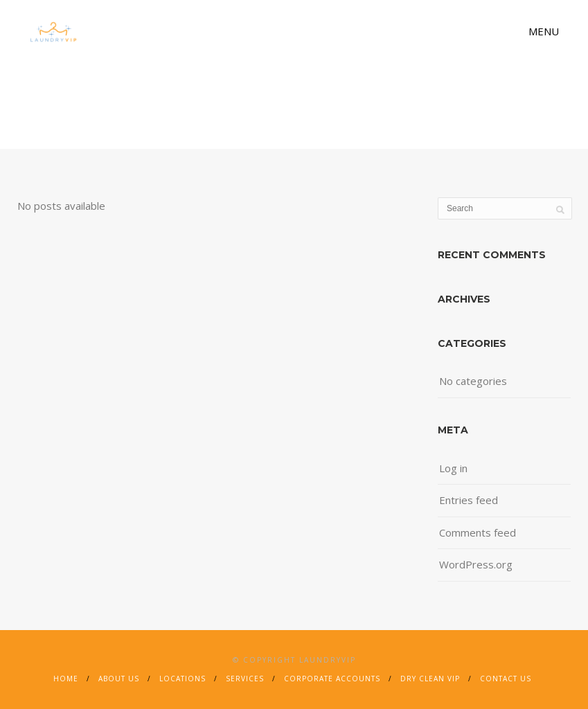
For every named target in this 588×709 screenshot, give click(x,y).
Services (245, 679)
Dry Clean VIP (430, 679)
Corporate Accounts (332, 679)
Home (66, 679)
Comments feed (478, 532)
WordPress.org (476, 564)
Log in (453, 468)
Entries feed (469, 500)
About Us (119, 679)
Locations (182, 679)
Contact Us (506, 679)
